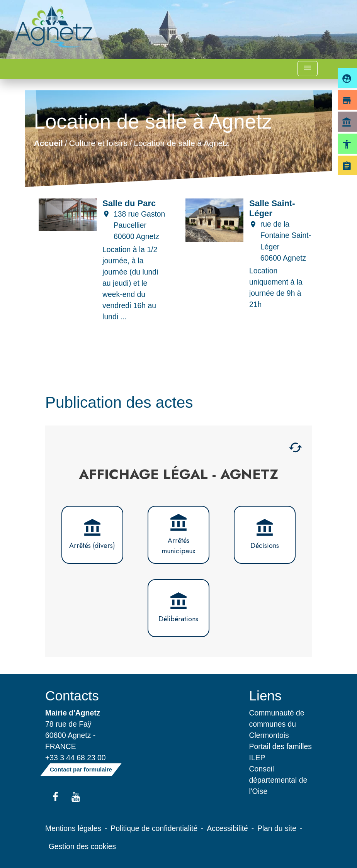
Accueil (48, 143)
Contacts (72, 696)
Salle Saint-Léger (272, 208)
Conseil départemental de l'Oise (278, 780)
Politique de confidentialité (154, 828)
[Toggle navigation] (308, 69)
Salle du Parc (129, 203)
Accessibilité (227, 828)
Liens (265, 696)
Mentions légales (73, 828)
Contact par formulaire (81, 769)
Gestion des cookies (82, 846)
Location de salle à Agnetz (181, 143)
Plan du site (277, 828)
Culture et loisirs (98, 143)
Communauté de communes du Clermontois (277, 724)
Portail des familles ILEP (280, 752)
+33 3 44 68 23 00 (76, 758)
